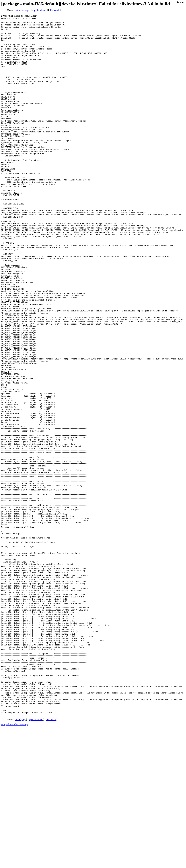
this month (55, 10)
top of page (20, 858)
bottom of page (22, 10)
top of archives (39, 10)
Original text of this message (15, 863)
